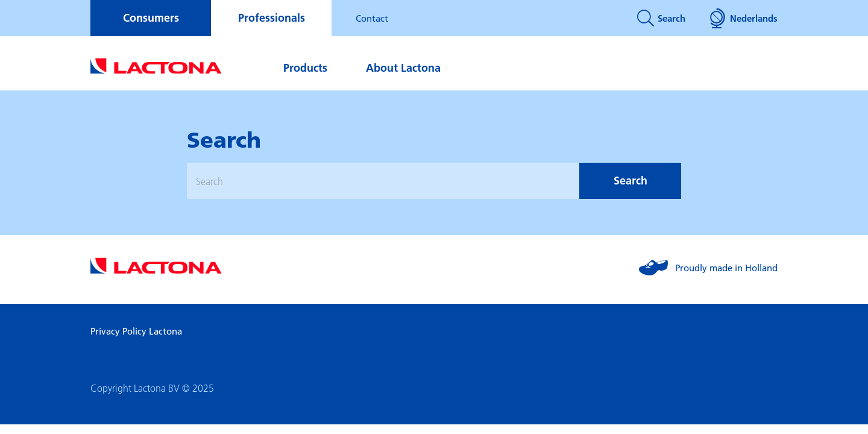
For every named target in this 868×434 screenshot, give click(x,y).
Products (305, 68)
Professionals (272, 18)
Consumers (151, 18)
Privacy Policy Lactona (136, 331)
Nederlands (744, 18)
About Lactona (403, 68)
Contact (372, 18)
